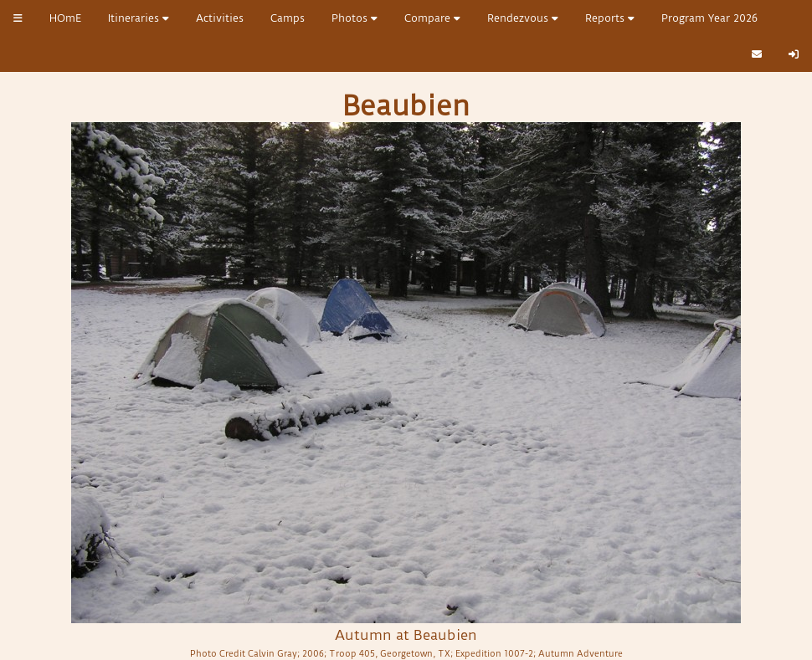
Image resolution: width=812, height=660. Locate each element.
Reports (610, 18)
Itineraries (139, 18)
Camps (288, 18)
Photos (355, 18)
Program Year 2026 (709, 18)
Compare (432, 18)
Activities (220, 18)
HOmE (65, 18)
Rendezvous (523, 18)
